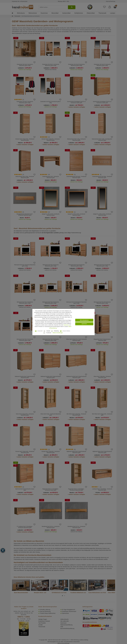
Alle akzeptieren (84, 320)
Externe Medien (66, 331)
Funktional (49, 333)
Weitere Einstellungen (58, 333)
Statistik (48, 331)
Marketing (56, 331)
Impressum (66, 325)
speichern (84, 324)
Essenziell (40, 331)
